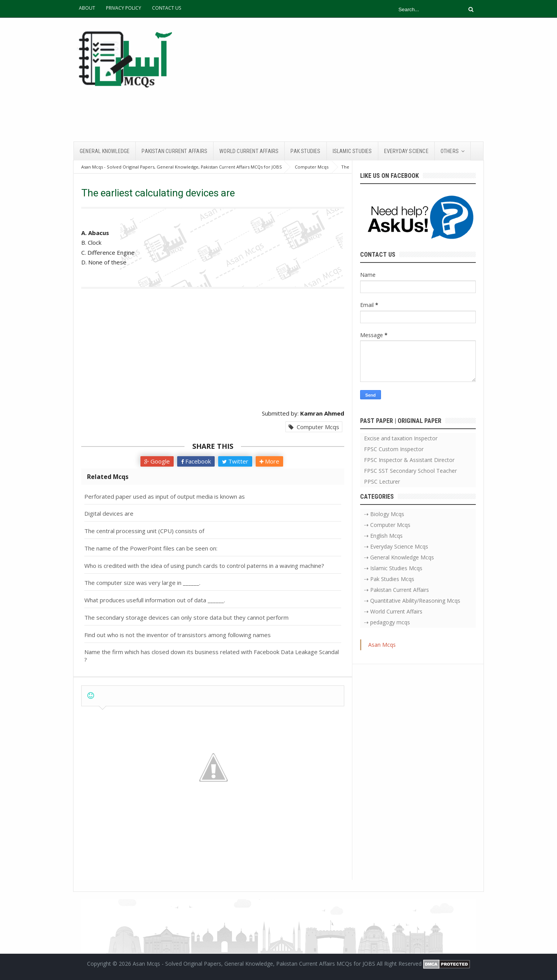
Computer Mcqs (314, 427)
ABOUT (87, 8)
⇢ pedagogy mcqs (387, 622)
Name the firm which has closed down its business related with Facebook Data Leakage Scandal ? (212, 656)
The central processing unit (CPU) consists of (144, 531)
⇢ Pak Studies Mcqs (389, 579)
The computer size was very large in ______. (142, 583)
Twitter (235, 461)
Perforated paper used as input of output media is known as (165, 496)
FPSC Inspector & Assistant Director (409, 460)
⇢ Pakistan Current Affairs (396, 590)
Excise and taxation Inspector (401, 438)
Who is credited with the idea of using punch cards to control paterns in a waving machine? (204, 566)
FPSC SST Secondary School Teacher (410, 471)
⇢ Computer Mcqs (387, 525)
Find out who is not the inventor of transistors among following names (178, 635)
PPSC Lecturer (382, 481)
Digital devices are (109, 513)
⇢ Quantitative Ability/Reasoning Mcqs (412, 601)
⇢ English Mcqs (383, 536)
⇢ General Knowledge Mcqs (399, 557)
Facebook (196, 461)
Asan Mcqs (382, 645)
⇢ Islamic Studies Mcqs (393, 568)
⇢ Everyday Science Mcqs (396, 546)
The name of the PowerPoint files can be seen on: (151, 548)
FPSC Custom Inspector (394, 449)
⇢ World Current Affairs (393, 611)
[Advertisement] (343, 80)
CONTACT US (167, 8)
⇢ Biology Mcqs (384, 514)
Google (157, 461)
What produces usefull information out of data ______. (155, 600)
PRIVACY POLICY (124, 8)
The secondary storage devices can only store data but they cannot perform (186, 617)
